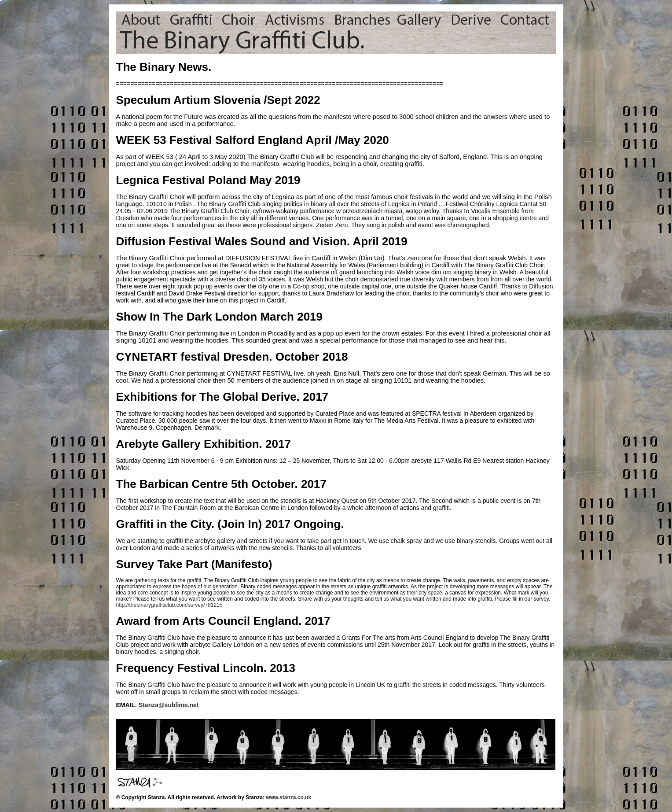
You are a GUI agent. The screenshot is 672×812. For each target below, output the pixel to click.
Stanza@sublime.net (169, 705)
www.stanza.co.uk (288, 797)
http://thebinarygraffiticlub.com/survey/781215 (169, 605)
